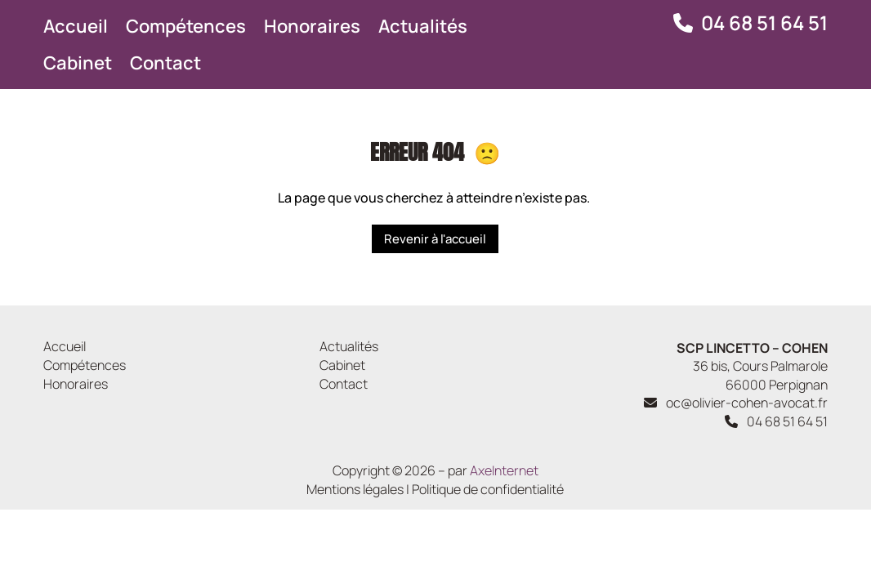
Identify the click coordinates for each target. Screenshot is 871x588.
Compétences (186, 27)
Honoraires (312, 27)
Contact (165, 63)
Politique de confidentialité (488, 489)
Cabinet (78, 63)
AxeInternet (504, 470)
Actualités (423, 27)
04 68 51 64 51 (764, 22)
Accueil (76, 27)
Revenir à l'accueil (435, 239)
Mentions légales (355, 489)
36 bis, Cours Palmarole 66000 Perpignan (752, 366)
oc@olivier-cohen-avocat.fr (734, 403)
